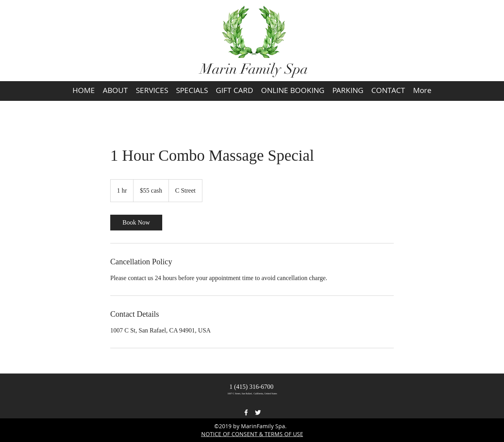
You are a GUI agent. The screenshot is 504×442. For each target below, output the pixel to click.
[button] (429, 110)
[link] (136, 223)
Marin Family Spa (254, 69)
